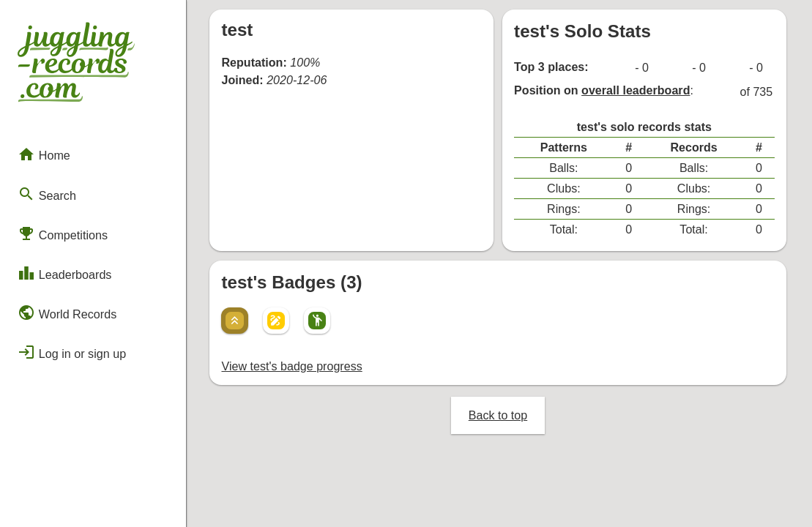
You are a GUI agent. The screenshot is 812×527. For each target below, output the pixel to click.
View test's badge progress (293, 358)
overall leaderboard (637, 90)
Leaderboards (64, 270)
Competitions (62, 231)
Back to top (499, 407)
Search (46, 192)
